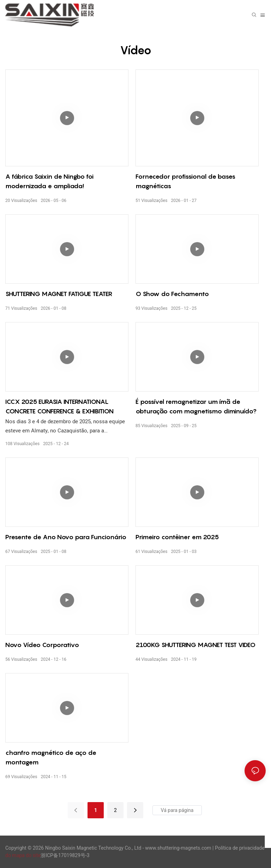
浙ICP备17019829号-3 (65, 855)
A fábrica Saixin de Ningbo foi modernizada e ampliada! (49, 181)
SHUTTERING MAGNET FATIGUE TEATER (59, 294)
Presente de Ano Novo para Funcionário (66, 537)
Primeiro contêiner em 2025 (177, 537)
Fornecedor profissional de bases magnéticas (185, 181)
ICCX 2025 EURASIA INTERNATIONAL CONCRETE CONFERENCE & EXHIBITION (59, 406)
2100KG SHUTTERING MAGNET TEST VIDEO (195, 645)
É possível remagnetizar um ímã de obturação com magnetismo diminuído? (196, 406)
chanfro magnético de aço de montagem (51, 757)
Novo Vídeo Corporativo (42, 645)
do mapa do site (23, 855)
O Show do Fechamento (172, 294)
